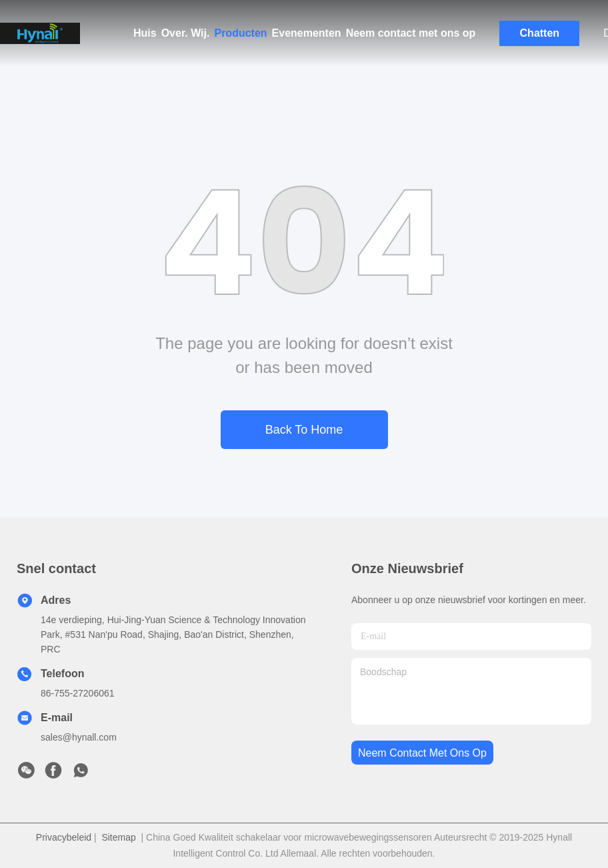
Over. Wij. (186, 33)
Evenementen (307, 33)
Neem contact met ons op (411, 33)
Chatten (540, 33)
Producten (240, 33)
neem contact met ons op (422, 753)
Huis (145, 33)
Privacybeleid (64, 837)
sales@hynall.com (79, 737)
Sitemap (118, 837)
